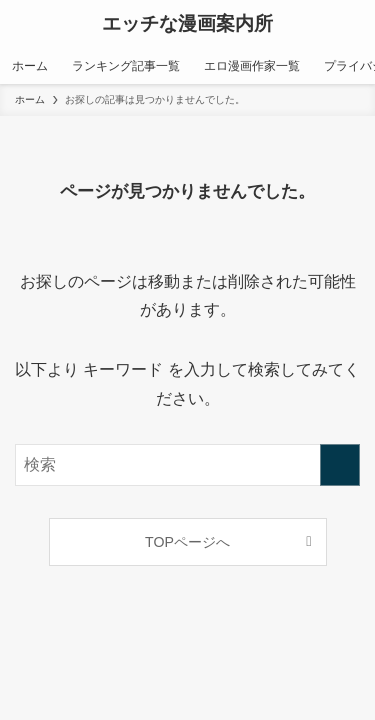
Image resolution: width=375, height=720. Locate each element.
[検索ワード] (187, 465)
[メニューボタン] (24, 24)
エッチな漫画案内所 (187, 24)
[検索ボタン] (351, 24)
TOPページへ (187, 542)
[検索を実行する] (340, 465)
